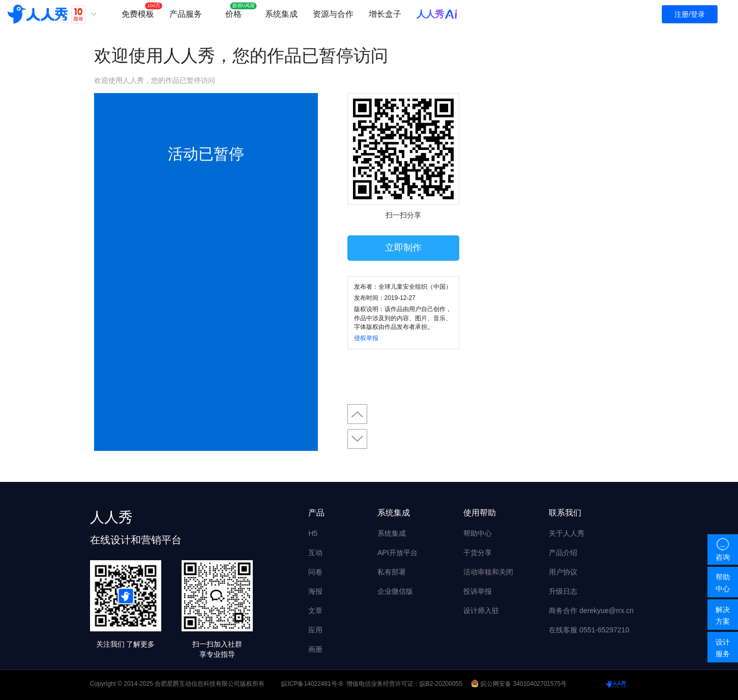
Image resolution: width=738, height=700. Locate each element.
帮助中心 (478, 533)
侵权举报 (366, 338)
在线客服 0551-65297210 (589, 630)
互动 (315, 553)
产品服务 (186, 14)
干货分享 (478, 553)
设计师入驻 (481, 611)
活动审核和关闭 (488, 572)
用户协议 (563, 572)
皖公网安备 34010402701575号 (520, 684)
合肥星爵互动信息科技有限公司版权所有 (210, 684)
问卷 (315, 572)
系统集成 (281, 14)
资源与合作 (333, 14)
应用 (315, 630)
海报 (315, 591)
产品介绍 (563, 553)
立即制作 (403, 248)
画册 (315, 649)
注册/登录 (690, 14)
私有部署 (392, 572)
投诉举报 (478, 591)
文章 (315, 611)
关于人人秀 (567, 533)
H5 (313, 533)
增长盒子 (385, 14)
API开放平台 (397, 553)
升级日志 (563, 591)
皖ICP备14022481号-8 (312, 684)
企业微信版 (395, 591)
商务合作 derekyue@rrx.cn (591, 611)
